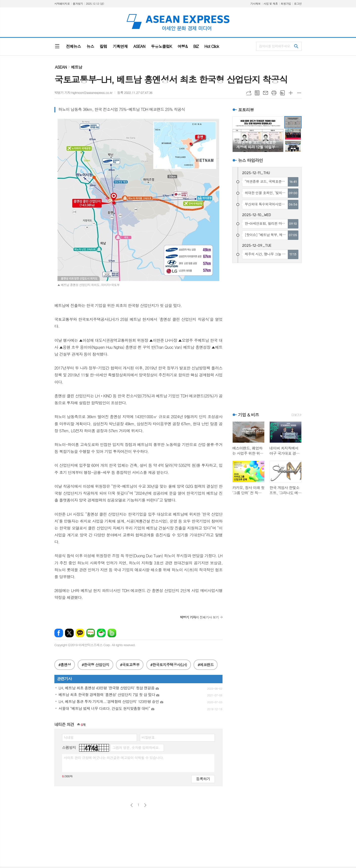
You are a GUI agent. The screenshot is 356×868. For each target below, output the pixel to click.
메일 (266, 93)
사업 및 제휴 (271, 4)
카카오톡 (80, 633)
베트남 (77, 67)
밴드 (112, 633)
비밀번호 (148, 737)
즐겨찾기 (78, 4)
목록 (257, 93)
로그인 (298, 4)
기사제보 (255, 4)
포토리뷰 (246, 110)
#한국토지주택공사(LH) (169, 665)
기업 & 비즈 (248, 415)
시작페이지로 (62, 4)
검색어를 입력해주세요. (275, 46)
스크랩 (282, 93)
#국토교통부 (130, 665)
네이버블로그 (91, 633)
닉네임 (69, 737)
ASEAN (61, 67)
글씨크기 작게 (299, 93)
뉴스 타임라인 (251, 160)
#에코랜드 (206, 665)
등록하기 (203, 779)
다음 (145, 805)
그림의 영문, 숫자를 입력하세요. (136, 747)
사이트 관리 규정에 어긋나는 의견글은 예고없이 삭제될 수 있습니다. (114, 758)
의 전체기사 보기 (199, 617)
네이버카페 (101, 633)
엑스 (69, 633)
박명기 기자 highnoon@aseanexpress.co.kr (83, 93)
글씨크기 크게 (291, 93)
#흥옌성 (65, 665)
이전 (132, 805)
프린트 (274, 93)
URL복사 (249, 93)
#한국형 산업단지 (95, 665)
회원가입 (286, 4)
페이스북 (59, 633)
